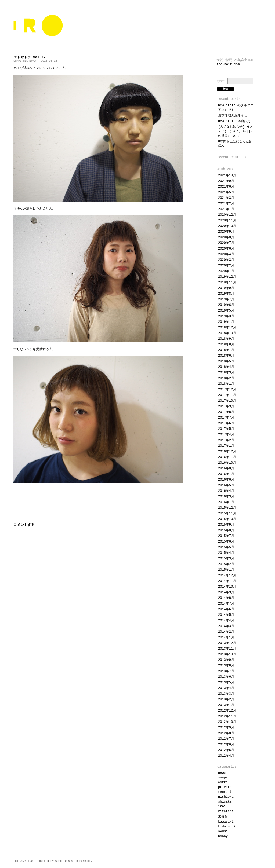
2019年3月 (226, 316)
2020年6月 (226, 249)
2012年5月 (226, 750)
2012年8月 (226, 733)
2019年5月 (226, 311)
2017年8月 (226, 412)
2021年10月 (227, 175)
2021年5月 (226, 192)
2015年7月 (226, 536)
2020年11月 (227, 221)
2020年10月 (227, 226)
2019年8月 (226, 294)
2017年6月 (226, 423)
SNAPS (17, 61)
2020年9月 (226, 232)
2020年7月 (226, 243)
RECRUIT (225, 792)
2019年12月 (227, 277)
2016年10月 (227, 463)
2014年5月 (226, 615)
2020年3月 (226, 260)
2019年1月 (226, 322)
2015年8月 (226, 530)
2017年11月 (227, 395)
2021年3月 (226, 198)
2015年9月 (226, 525)
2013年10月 (227, 654)
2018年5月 (226, 361)
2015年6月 (226, 542)
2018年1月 (226, 384)
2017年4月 (226, 435)
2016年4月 (226, 491)
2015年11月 (227, 514)
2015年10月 (227, 519)
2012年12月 (227, 711)
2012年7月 (226, 739)
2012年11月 (227, 716)
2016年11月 (227, 457)
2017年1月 (226, 446)
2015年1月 (226, 570)
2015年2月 (226, 564)
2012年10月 (227, 722)
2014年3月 (226, 626)
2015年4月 (226, 553)
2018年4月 (226, 367)
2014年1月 (226, 638)
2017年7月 (226, 418)
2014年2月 (226, 632)
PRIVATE (225, 787)
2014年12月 (227, 576)
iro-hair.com (228, 64)
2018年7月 (226, 350)
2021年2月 (226, 204)
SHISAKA (225, 802)
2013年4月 (226, 688)
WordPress (63, 861)
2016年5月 (226, 485)
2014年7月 (226, 604)
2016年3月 (226, 497)
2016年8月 (226, 468)
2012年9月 (226, 728)
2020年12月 (227, 215)
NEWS (222, 773)
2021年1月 (226, 209)
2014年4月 (226, 621)
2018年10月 (227, 333)
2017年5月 (226, 429)
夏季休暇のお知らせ (233, 116)
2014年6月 (226, 609)
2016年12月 (227, 452)
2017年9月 (226, 406)
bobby (223, 836)
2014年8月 (226, 598)
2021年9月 (226, 181)
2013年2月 (226, 699)
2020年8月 (226, 237)
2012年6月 (226, 745)
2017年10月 (227, 401)
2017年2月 (226, 440)
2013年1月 (226, 705)
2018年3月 (226, 373)
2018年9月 (226, 339)
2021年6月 (226, 187)
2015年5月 (226, 547)
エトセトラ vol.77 (30, 57)
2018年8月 (226, 345)
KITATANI (226, 811)
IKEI (222, 807)
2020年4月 (226, 254)
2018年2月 (226, 378)
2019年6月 (226, 305)
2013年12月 (227, 643)
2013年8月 (226, 666)
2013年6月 (226, 677)
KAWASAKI (226, 822)
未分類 (223, 817)
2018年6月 (226, 356)
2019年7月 (226, 299)
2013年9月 (226, 660)
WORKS (223, 782)
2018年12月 (227, 328)
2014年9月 (226, 592)
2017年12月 (227, 390)
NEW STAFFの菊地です (235, 121)
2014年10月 (227, 587)
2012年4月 (226, 756)
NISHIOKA (30, 61)
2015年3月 (226, 559)
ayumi (223, 832)
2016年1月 (226, 502)
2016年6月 (226, 480)
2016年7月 (226, 474)
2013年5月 (226, 683)
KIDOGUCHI (227, 827)
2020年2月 (226, 266)
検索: (221, 82)
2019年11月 (227, 283)
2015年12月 (227, 508)
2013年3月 (226, 694)
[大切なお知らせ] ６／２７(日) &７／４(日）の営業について (236, 131)
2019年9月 (226, 288)
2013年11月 (227, 649)
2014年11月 (227, 581)
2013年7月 (226, 671)
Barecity (86, 861)
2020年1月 (226, 271)
